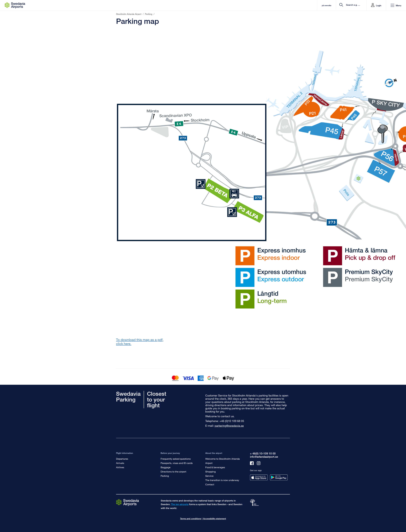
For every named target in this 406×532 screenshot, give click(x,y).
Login (379, 5)
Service (209, 476)
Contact (210, 484)
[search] (346, 5)
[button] (396, 5)
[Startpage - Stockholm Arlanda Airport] (15, 5)
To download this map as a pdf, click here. (140, 342)
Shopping (210, 471)
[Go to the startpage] (128, 502)
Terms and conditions (191, 518)
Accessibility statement (215, 518)
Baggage (166, 467)
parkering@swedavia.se (229, 426)
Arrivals (120, 463)
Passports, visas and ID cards (177, 463)
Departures (122, 459)
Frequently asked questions (176, 459)
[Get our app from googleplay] (279, 477)
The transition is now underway (222, 480)
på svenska (314, 5)
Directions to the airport (173, 471)
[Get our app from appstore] (259, 477)
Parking (165, 476)
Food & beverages (215, 467)
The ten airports (180, 504)
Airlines (120, 467)
